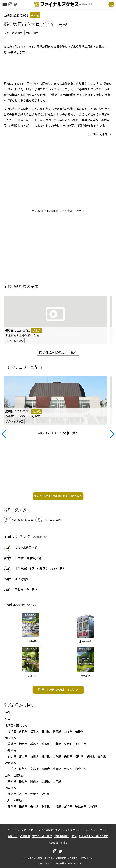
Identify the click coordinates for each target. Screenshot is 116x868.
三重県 (12, 769)
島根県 (23, 781)
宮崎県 (68, 806)
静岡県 (91, 756)
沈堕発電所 (22, 579)
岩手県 (34, 731)
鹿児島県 (81, 806)
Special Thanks (58, 843)
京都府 (34, 769)
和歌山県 (81, 769)
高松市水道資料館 (26, 547)
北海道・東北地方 (16, 725)
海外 (8, 712)
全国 (8, 719)
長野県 (68, 756)
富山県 (23, 756)
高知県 (46, 794)
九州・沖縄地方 (15, 800)
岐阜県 (79, 756)
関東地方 (11, 738)
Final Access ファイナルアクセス (63, 211)
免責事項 (25, 836)
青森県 (23, 731)
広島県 (46, 781)
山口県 (57, 781)
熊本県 (46, 806)
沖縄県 (93, 806)
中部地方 (11, 750)
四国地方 (11, 788)
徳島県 (12, 794)
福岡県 (12, 806)
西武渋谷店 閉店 (26, 590)
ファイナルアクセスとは (20, 830)
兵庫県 (57, 769)
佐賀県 (23, 806)
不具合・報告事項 (42, 836)
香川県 (23, 794)
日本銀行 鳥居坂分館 (28, 558)
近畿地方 (11, 763)
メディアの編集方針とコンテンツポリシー (59, 830)
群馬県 (34, 744)
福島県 (79, 731)
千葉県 (57, 744)
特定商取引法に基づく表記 (94, 836)
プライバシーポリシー (97, 830)
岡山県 (34, 781)
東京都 (68, 744)
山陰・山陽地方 (15, 775)
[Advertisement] (58, 67)
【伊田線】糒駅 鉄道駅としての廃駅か (40, 568)
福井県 (46, 756)
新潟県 (12, 756)
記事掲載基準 (62, 836)
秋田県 (57, 731)
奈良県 (68, 769)
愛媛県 (34, 794)
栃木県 (23, 744)
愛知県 (102, 756)
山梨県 (57, 756)
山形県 (68, 731)
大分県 (57, 806)
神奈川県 (81, 744)
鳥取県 (12, 781)
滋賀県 (23, 769)
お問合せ (13, 836)
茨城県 (12, 744)
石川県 (34, 756)
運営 (74, 836)
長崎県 (34, 806)
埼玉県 (46, 744)
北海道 (12, 731)
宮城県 (46, 731)
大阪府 (46, 769)
